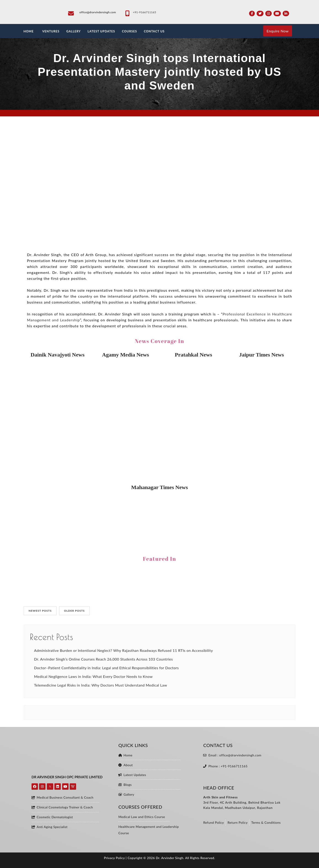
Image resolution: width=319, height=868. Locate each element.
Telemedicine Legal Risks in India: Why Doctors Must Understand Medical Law (101, 685)
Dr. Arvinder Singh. (170, 858)
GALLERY (73, 31)
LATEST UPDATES (101, 31)
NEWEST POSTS (40, 611)
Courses (129, 31)
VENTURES (51, 31)
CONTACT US (154, 31)
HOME (29, 31)
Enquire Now (278, 31)
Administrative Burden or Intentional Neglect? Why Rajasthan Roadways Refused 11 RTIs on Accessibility (124, 650)
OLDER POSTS (74, 611)
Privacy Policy (114, 858)
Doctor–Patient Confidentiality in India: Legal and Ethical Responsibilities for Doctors (106, 668)
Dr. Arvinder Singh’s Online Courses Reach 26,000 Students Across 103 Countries (103, 659)
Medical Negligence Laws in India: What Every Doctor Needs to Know (93, 676)
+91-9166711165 (144, 12)
